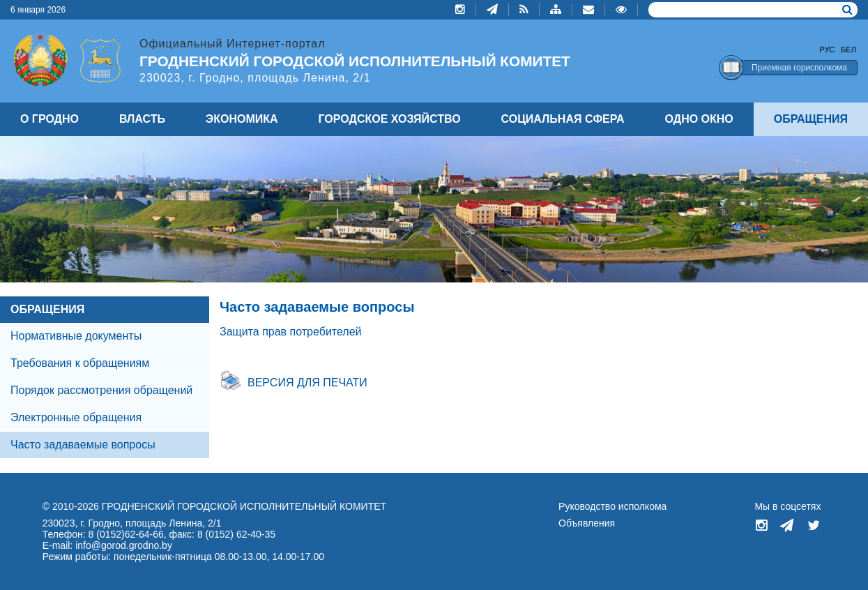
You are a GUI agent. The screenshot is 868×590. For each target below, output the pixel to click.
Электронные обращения (76, 417)
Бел (848, 50)
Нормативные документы (76, 336)
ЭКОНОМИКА (242, 119)
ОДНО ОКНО (699, 119)
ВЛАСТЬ (142, 119)
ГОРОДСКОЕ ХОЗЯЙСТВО (390, 119)
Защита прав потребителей (291, 332)
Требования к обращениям (80, 363)
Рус (828, 50)
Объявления (587, 523)
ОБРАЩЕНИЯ (47, 309)
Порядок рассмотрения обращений (101, 390)
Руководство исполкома (612, 506)
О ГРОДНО (50, 119)
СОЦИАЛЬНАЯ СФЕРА (563, 119)
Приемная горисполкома (799, 68)
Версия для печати (307, 383)
